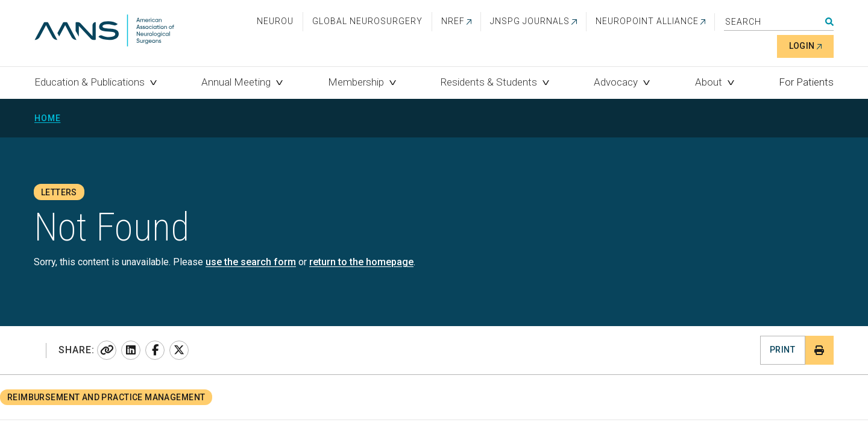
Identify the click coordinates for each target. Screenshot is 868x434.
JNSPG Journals (530, 21)
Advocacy (616, 82)
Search (829, 22)
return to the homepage (361, 262)
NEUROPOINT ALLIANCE (647, 21)
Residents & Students (489, 82)
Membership (356, 82)
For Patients (806, 82)
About (709, 82)
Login (802, 46)
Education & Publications (90, 82)
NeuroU (275, 21)
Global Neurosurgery (367, 21)
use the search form (251, 262)
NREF (453, 21)
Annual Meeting (236, 82)
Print (782, 350)
